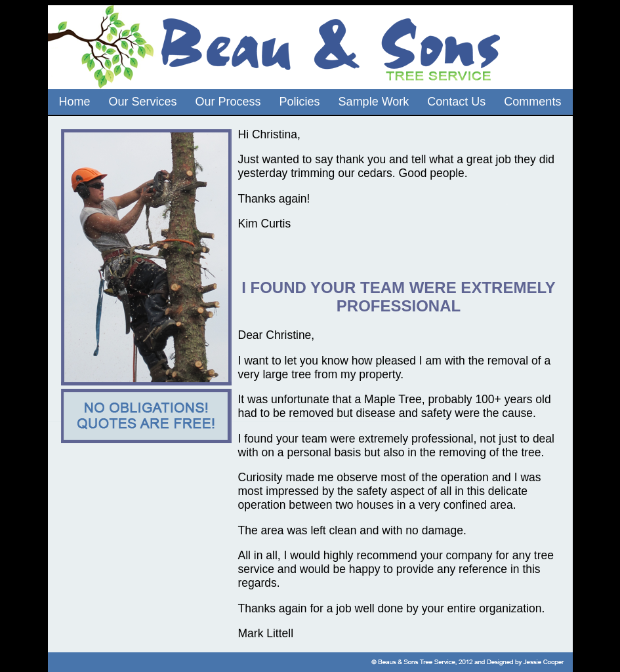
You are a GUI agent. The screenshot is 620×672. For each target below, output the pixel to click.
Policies (300, 102)
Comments (532, 102)
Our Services (143, 102)
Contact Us (456, 102)
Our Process (228, 102)
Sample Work (374, 102)
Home (75, 102)
